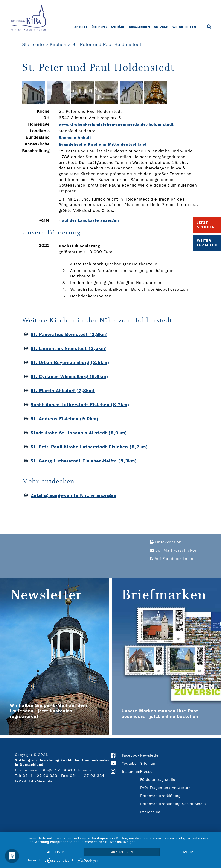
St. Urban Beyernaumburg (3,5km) (70, 362)
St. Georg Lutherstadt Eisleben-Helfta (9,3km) (84, 461)
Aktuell (81, 27)
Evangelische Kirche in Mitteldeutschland (103, 144)
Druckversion (166, 542)
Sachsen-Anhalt (75, 138)
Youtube (129, 763)
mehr (188, 852)
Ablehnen (56, 852)
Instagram (131, 772)
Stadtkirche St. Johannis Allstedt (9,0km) (79, 433)
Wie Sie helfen (184, 27)
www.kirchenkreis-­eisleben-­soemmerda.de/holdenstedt (116, 124)
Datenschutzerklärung (160, 796)
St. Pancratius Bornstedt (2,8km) (69, 334)
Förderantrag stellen (159, 780)
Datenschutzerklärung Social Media (173, 804)
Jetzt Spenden (206, 225)
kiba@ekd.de (41, 781)
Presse (146, 772)
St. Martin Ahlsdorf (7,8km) (63, 391)
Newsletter (150, 755)
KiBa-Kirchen (139, 27)
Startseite (33, 44)
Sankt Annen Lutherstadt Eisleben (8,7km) (80, 405)
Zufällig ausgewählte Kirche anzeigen (74, 495)
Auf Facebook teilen (172, 559)
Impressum (150, 812)
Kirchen (58, 44)
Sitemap (148, 763)
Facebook (131, 755)
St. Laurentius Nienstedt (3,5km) (69, 348)
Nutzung (161, 27)
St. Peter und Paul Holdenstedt (107, 44)
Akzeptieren (122, 852)
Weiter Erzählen (207, 243)
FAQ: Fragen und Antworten (165, 788)
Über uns (99, 27)
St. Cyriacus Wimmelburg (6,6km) (69, 376)
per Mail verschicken (174, 550)
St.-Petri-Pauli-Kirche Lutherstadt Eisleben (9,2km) (89, 447)
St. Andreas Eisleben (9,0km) (65, 419)
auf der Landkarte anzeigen (90, 220)
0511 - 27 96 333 (40, 776)
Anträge (118, 27)
